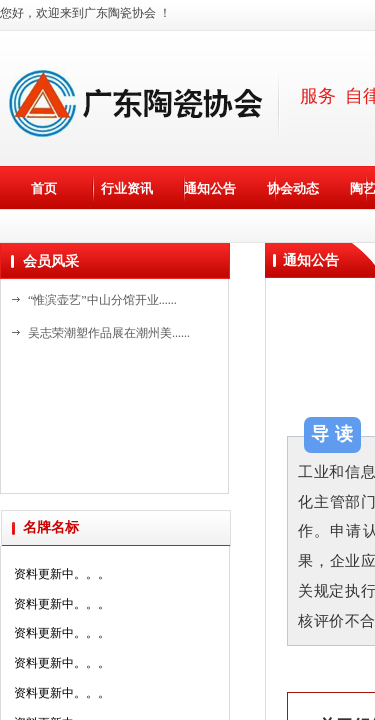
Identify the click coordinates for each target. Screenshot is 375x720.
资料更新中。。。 (62, 580)
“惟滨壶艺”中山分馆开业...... (102, 300)
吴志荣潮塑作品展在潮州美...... (109, 333)
